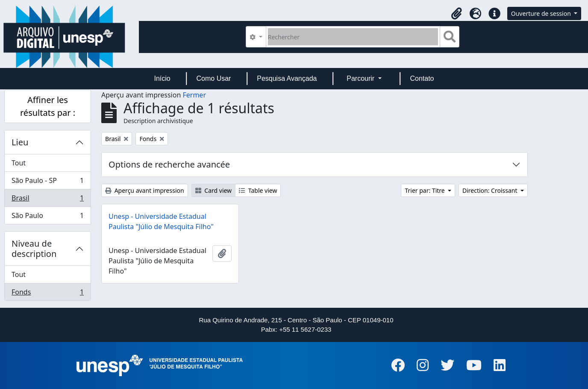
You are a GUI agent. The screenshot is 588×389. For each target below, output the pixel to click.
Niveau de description (34, 249)
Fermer (194, 95)
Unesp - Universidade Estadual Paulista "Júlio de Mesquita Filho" (161, 221)
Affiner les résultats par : (48, 106)
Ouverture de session (542, 13)
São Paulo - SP (47, 182)
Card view (213, 190)
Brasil (47, 200)
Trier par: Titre (425, 190)
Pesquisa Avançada (287, 78)
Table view (258, 190)
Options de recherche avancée (169, 164)
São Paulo (47, 217)
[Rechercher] (353, 37)
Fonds (47, 294)
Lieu (20, 142)
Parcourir (361, 78)
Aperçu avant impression (145, 190)
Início (162, 78)
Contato (422, 78)
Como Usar (214, 78)
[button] (457, 14)
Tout (19, 163)
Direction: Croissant (491, 190)
